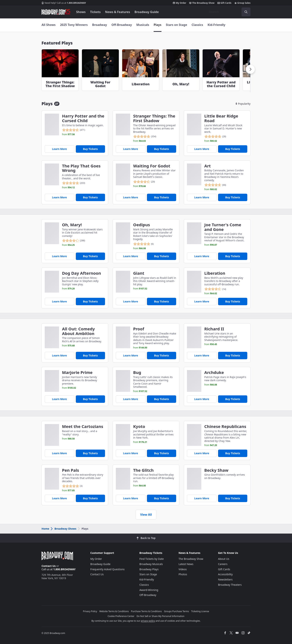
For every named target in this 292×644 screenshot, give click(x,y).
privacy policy (148, 621)
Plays (157, 25)
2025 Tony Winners (74, 25)
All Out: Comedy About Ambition (78, 331)
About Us (224, 559)
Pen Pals (70, 470)
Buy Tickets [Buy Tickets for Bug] (161, 399)
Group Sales (242, 3)
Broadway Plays (149, 569)
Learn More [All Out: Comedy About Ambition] (59, 355)
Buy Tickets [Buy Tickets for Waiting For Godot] (161, 197)
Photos (183, 574)
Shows (81, 12)
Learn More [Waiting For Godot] (131, 197)
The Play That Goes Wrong (81, 168)
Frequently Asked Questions (107, 569)
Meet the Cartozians (83, 426)
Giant (139, 273)
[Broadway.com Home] (56, 12)
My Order (180, 3)
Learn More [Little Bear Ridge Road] (202, 149)
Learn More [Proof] (131, 355)
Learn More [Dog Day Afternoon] (59, 301)
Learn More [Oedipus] (131, 256)
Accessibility (225, 574)
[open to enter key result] (246, 12)
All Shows (49, 25)
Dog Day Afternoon (81, 273)
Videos (183, 569)
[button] (250, 69)
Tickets (95, 12)
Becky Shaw (216, 470)
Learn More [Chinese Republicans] (202, 453)
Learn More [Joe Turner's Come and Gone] (202, 256)
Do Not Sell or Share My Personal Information (160, 616)
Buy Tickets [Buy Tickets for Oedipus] (161, 256)
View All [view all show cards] (146, 515)
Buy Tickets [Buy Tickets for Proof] (161, 355)
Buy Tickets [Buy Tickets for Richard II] (233, 355)
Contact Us (49, 566)
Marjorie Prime (77, 372)
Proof (139, 329)
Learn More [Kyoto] (131, 453)
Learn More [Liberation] (202, 301)
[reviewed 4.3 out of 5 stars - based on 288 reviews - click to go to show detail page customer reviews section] (74, 241)
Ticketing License (200, 611)
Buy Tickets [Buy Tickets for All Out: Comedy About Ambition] (90, 355)
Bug (137, 372)
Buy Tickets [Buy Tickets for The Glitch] (161, 498)
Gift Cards (224, 3)
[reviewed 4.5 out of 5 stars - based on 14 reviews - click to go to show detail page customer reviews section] (215, 289)
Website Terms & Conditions (114, 611)
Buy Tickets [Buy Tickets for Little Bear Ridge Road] (233, 149)
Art (208, 166)
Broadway (100, 25)
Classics (197, 25)
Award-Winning (149, 590)
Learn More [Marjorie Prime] (59, 399)
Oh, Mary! (72, 225)
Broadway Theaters (230, 585)
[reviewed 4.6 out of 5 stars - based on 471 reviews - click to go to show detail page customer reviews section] (74, 130)
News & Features (118, 12)
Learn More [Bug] (131, 399)
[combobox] (228, 12)
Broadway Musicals (151, 564)
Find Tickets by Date (151, 559)
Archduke (214, 372)
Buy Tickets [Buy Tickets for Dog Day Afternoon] (90, 301)
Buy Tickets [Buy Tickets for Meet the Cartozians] (90, 453)
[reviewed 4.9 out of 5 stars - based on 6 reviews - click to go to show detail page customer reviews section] (143, 244)
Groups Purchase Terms (177, 611)
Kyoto (139, 426)
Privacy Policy (90, 611)
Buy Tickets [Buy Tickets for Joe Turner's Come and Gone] (233, 256)
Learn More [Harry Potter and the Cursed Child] (59, 149)
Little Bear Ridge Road (221, 118)
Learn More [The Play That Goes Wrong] (59, 197)
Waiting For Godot (152, 166)
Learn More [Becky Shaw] (202, 498)
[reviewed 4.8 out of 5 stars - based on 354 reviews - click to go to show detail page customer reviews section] (145, 137)
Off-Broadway (122, 25)
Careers (223, 564)
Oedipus (142, 225)
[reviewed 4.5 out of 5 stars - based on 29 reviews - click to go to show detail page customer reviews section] (144, 182)
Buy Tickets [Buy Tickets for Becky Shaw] (233, 498)
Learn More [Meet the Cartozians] (59, 453)
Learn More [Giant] (131, 301)
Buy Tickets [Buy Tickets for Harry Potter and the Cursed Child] (90, 149)
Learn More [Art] (202, 197)
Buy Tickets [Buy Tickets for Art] (233, 197)
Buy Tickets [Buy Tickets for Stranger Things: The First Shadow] (161, 149)
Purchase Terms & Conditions (146, 611)
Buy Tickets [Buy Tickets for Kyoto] (161, 453)
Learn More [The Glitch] (131, 498)
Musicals (143, 25)
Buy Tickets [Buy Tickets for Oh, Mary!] (90, 256)
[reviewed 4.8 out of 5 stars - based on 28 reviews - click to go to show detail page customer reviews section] (215, 137)
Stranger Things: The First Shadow (154, 118)
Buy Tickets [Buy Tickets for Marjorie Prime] (90, 399)
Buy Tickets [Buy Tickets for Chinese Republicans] (233, 453)
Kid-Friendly (216, 25)
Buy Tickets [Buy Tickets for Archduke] (233, 399)
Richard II (214, 329)
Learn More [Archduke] (202, 399)
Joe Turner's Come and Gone (223, 227)
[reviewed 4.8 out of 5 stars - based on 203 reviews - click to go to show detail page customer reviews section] (74, 183)
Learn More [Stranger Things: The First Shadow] (131, 149)
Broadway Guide (147, 12)
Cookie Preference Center (121, 616)
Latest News (186, 564)
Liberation (215, 273)
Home (45, 529)
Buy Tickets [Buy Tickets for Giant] (161, 301)
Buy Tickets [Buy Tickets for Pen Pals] (90, 498)
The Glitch (143, 470)
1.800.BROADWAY (64, 3)
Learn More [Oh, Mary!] (59, 256)
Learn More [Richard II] (202, 355)
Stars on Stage (177, 25)
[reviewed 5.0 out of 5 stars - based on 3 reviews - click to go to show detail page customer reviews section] (72, 486)
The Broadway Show (202, 3)
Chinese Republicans (225, 426)
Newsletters (225, 579)
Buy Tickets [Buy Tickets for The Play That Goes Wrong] (90, 197)
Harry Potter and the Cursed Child (83, 118)
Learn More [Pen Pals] (59, 498)
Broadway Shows (63, 529)
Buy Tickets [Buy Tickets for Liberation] (233, 301)
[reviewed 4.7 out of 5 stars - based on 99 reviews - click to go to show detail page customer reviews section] (215, 185)
